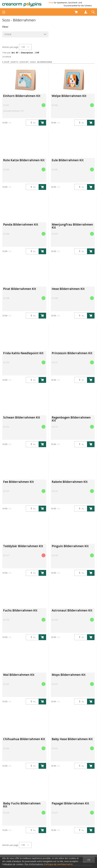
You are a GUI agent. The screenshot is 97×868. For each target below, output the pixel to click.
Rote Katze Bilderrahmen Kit (24, 160)
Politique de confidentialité (58, 864)
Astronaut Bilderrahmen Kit (72, 610)
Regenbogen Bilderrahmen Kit (71, 419)
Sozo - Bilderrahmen (41, 62)
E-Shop (6, 62)
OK (89, 860)
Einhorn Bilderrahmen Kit (22, 96)
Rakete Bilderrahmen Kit (70, 482)
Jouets (14, 62)
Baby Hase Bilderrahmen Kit (72, 739)
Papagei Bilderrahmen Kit (70, 803)
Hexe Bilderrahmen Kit (68, 289)
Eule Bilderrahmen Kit (68, 160)
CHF (37, 53)
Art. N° (15, 53)
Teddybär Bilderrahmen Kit (23, 546)
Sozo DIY (24, 62)
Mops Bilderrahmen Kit (69, 675)
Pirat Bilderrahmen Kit (20, 289)
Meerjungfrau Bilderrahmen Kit (72, 226)
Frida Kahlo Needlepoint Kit (23, 353)
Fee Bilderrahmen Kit (18, 482)
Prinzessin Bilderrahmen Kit (72, 353)
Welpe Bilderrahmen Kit (69, 96)
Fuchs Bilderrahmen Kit (20, 610)
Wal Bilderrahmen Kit (19, 675)
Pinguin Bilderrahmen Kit (70, 546)
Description (27, 53)
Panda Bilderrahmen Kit (21, 224)
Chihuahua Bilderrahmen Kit (24, 739)
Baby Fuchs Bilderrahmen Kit (22, 805)
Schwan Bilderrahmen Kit (22, 417)
